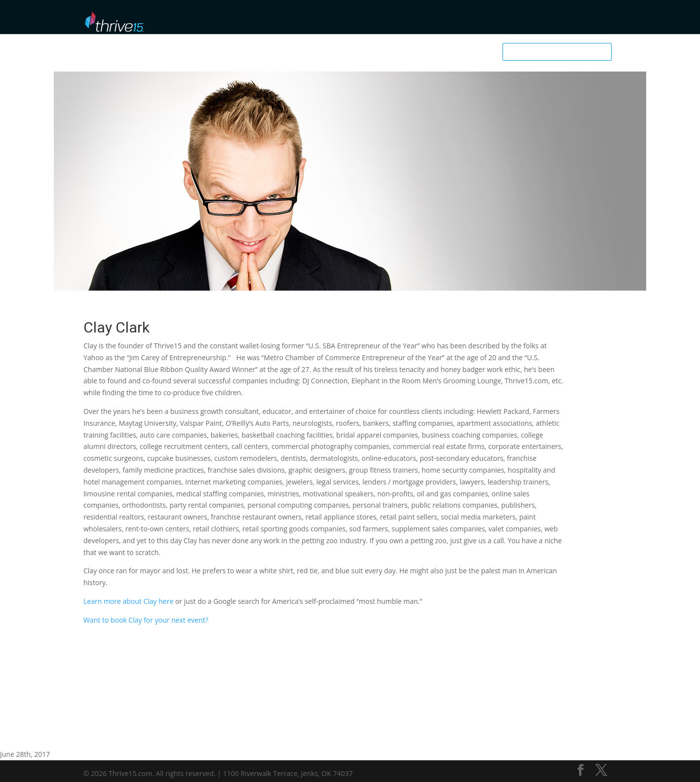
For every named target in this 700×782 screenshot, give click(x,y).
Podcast (453, 20)
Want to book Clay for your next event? (146, 620)
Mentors (416, 20)
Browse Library (367, 20)
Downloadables (501, 20)
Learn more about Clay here (128, 601)
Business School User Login (574, 19)
